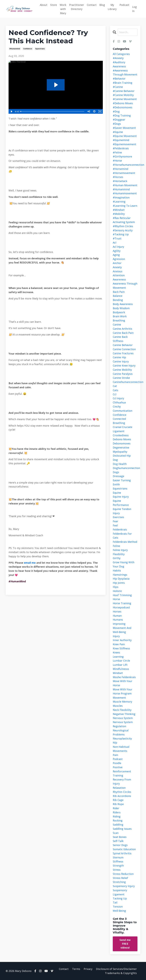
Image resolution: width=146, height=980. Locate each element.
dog (115, 460)
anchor (117, 263)
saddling (118, 825)
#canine (118, 87)
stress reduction (123, 874)
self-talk (118, 841)
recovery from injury (122, 782)
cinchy (117, 407)
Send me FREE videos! (125, 944)
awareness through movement (125, 286)
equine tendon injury (122, 511)
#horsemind (120, 169)
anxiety (117, 267)
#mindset (119, 210)
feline (116, 546)
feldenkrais (120, 529)
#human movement (125, 185)
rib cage (118, 800)
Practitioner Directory (77, 7)
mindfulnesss (121, 669)
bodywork (119, 312)
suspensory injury (124, 886)
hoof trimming (122, 595)
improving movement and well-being (122, 628)
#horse (117, 161)
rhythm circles (122, 792)
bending (118, 300)
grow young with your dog (124, 564)
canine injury (121, 361)
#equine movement (125, 136)
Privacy (88, 969)
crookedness (121, 435)
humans (118, 620)
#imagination (121, 197)
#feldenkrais (121, 148)
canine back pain (123, 333)
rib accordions (122, 796)
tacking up (120, 898)
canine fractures (123, 353)
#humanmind (15, 49)
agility (117, 251)
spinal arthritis (122, 853)
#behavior (119, 79)
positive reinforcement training (122, 771)
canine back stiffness (120, 339)
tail (115, 902)
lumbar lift (120, 665)
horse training (122, 603)
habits (117, 570)
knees (116, 652)
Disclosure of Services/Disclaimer (116, 969)
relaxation (119, 788)
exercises (118, 517)
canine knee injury (124, 366)
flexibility (119, 554)
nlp (115, 743)
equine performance (121, 503)
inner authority (122, 640)
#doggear (119, 120)
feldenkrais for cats (122, 536)
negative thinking (124, 714)
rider (116, 808)
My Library (112, 7)
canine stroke (121, 378)
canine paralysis (123, 374)
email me (30, 563)
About (44, 5)
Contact (92, 5)
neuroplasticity (122, 738)
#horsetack (120, 181)
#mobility (119, 214)
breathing (119, 320)
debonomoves (122, 443)
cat (115, 386)
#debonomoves (123, 107)
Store (54, 5)
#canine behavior (124, 91)
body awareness (123, 304)
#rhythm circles (123, 226)
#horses (118, 177)
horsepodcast (121, 607)
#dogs (117, 124)
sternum (118, 857)
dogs (116, 472)
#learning (119, 202)
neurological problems (121, 732)
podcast (118, 759)
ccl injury (118, 398)
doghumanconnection (125, 468)
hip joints (119, 583)
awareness (119, 279)
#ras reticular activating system (124, 220)
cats (115, 390)
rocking (118, 820)
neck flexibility (122, 710)
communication (123, 411)
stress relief (120, 878)
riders (117, 812)
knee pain (119, 644)
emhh (116, 484)
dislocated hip (122, 456)
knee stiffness (121, 648)
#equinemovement (124, 144)
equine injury (121, 497)
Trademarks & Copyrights (121, 973)
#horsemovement (124, 173)
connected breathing (119, 421)
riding (117, 816)
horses (117, 611)
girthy (117, 558)
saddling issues (122, 829)
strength (118, 866)
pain (115, 755)
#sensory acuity (123, 230)
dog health (120, 464)
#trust (117, 238)
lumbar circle (121, 661)
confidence (28, 49)
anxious (118, 271)
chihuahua (119, 402)
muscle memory (122, 702)
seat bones (120, 837)
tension (118, 907)
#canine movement (125, 99)
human (117, 616)
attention (119, 275)
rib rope (118, 804)
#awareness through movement (125, 73)
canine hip (119, 357)
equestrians (40, 49)
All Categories (121, 54)
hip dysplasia (121, 579)
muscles (118, 706)
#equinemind (121, 140)
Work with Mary (63, 9)
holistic (117, 591)
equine (117, 493)
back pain (119, 292)
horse (116, 599)
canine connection (124, 349)
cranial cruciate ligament (123, 429)
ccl (115, 394)
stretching (119, 882)
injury (116, 636)
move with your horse (123, 683)
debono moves (122, 439)
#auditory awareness (119, 64)
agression (119, 259)
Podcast (124, 5)
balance (118, 296)
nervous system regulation (123, 724)
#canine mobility (123, 95)
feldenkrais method (125, 542)
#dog (116, 111)
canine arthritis (122, 329)
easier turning (122, 480)
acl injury (118, 247)
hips (116, 587)
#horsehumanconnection (125, 165)
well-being (119, 911)
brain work (120, 316)
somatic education (124, 849)
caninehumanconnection (125, 382)
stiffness (118, 861)
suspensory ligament (120, 892)
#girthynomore (122, 156)
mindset (118, 673)
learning (118, 657)
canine (117, 325)
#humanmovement (125, 193)
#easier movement (124, 128)
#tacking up (121, 234)
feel (115, 525)
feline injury (120, 550)
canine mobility (122, 370)
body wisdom (121, 308)
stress (117, 870)
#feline (117, 152)
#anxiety (118, 58)
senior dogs (120, 845)
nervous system (123, 718)
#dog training (122, 115)
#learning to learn (125, 206)
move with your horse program (123, 691)
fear (115, 521)
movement (119, 698)
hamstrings (120, 575)
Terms (76, 969)
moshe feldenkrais (124, 677)
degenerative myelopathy (121, 450)
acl (115, 243)
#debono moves (123, 103)
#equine (118, 132)
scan (116, 833)
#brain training (123, 83)
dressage (118, 476)
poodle (117, 763)
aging (116, 255)
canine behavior (123, 345)
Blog (102, 5)
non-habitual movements (121, 749)
